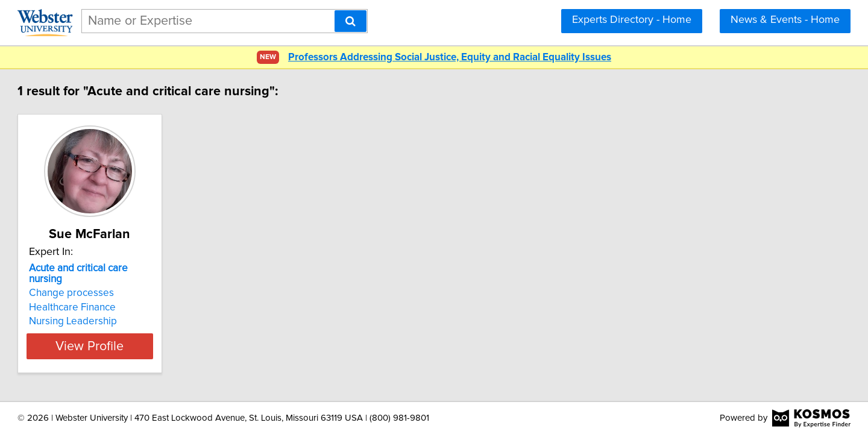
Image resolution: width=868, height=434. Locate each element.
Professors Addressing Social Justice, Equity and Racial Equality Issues (450, 58)
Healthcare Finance (127, 297)
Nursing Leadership (128, 310)
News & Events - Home (785, 20)
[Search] (351, 21)
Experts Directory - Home (632, 20)
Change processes (126, 282)
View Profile (160, 335)
